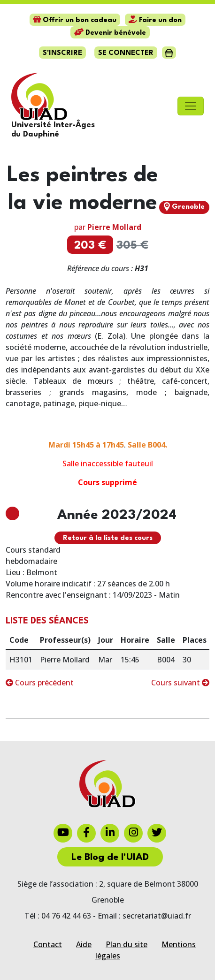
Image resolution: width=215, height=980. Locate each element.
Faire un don (155, 20)
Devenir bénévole (110, 33)
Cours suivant (180, 683)
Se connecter (126, 53)
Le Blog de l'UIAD (110, 858)
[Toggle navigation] (191, 106)
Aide (84, 944)
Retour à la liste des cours (108, 538)
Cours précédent (40, 683)
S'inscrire (62, 53)
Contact (48, 944)
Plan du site (127, 944)
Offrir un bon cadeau (75, 20)
